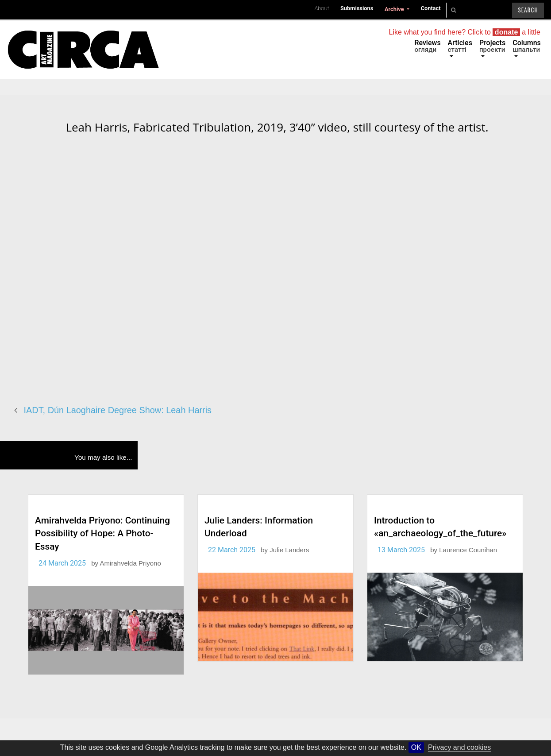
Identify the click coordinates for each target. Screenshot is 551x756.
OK (416, 747)
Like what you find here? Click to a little (465, 32)
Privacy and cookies (459, 747)
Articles (460, 46)
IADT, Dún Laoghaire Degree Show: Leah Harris (118, 410)
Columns (527, 46)
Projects (492, 46)
